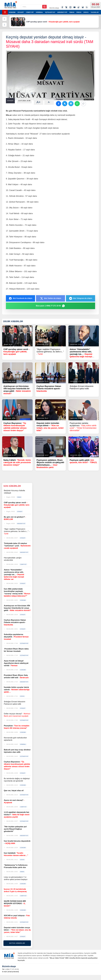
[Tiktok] (79, 7)
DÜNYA (86, 12)
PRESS (79, 12)
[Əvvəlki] (5, 19)
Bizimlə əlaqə (54, 8)
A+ (39, 102)
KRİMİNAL (39, 12)
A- (49, 102)
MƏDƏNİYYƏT (62, 12)
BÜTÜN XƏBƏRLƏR (17, 943)
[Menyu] (5, 12)
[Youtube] (74, 7)
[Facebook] (62, 7)
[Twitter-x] (66, 7)
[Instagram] (70, 7)
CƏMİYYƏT (30, 12)
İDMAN (72, 12)
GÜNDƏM (12, 12)
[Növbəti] (5, 25)
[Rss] (87, 7)
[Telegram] (83, 7)
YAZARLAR (95, 12)
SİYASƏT (21, 12)
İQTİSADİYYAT (50, 12)
